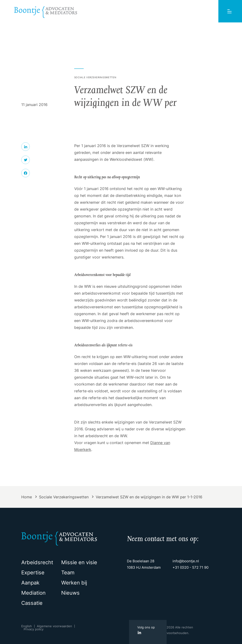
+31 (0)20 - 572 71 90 (190, 567)
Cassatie (32, 603)
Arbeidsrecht (37, 562)
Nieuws (70, 593)
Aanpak (30, 583)
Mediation (33, 593)
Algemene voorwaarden (54, 626)
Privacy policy (34, 629)
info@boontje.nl (186, 561)
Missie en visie (79, 562)
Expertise (33, 572)
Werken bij (74, 583)
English (27, 626)
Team (68, 572)
